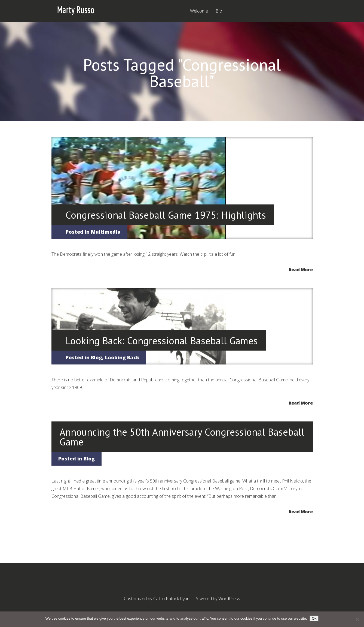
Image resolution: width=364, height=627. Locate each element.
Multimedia (106, 232)
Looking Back (122, 357)
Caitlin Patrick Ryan (171, 599)
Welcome (199, 11)
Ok (314, 618)
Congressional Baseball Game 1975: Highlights (166, 215)
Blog (97, 357)
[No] (357, 619)
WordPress (229, 599)
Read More (301, 269)
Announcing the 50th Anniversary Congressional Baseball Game (182, 437)
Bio (219, 11)
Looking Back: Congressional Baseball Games (162, 341)
